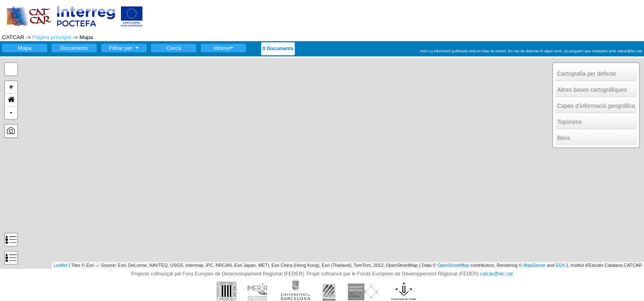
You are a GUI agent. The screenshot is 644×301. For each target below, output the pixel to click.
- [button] (11, 113)
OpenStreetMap (453, 265)
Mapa (24, 48)
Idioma (223, 48)
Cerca (174, 48)
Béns (564, 138)
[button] (11, 100)
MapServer (535, 265)
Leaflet (61, 265)
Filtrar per (124, 48)
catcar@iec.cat (497, 274)
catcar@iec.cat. (630, 51)
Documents (74, 48)
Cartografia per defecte (587, 74)
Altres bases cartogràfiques (592, 90)
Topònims (570, 122)
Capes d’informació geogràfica (596, 106)
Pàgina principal (52, 37)
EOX (560, 265)
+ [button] (11, 87)
